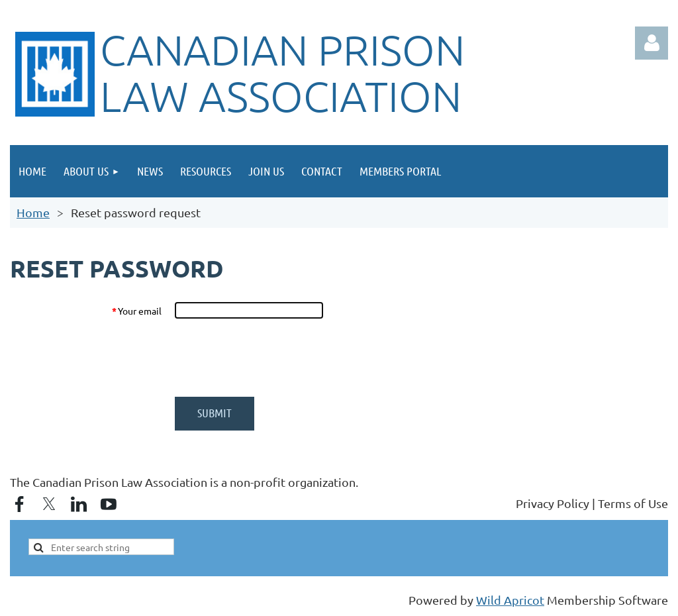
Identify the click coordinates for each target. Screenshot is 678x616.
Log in (652, 43)
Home (33, 212)
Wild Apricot (510, 600)
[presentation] (275, 358)
